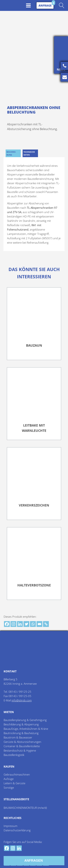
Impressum (10, 824)
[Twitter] (26, 623)
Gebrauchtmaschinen (17, 773)
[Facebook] (7, 623)
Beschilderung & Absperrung (21, 723)
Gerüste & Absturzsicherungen (22, 740)
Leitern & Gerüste (14, 782)
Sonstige (9, 786)
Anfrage (45, 5)
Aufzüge (9, 778)
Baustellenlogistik (14, 754)
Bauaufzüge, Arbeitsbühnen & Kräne (26, 727)
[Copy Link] (46, 623)
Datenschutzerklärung (17, 829)
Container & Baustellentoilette (22, 745)
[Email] (39, 623)
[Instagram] (13, 623)
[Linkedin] (20, 623)
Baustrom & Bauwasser (18, 736)
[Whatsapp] (33, 623)
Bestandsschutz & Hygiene (20, 749)
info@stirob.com (22, 699)
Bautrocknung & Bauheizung (21, 732)
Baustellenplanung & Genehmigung (25, 719)
